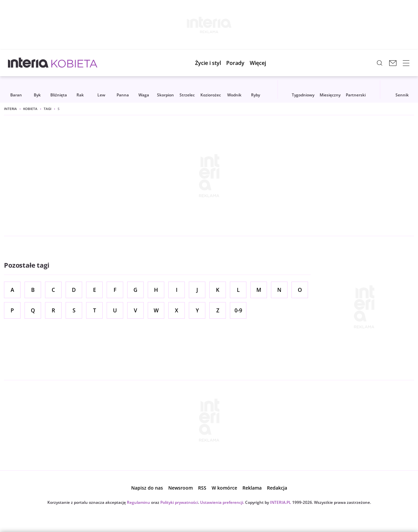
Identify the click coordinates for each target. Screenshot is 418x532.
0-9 (238, 310)
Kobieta (30, 109)
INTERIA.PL (281, 502)
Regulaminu (138, 502)
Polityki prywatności (179, 502)
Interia (10, 109)
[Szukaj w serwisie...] (380, 63)
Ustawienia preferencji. (222, 502)
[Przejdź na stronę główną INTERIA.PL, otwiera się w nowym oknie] (28, 63)
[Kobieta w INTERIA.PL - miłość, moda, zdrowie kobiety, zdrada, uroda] (74, 63)
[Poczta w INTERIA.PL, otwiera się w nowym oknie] (393, 63)
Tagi (48, 109)
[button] (262, 63)
